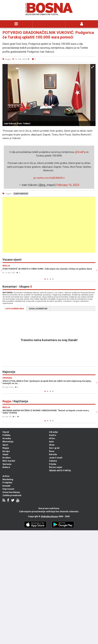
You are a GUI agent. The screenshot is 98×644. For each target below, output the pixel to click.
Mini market (9, 461)
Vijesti (6, 432)
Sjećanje (7, 464)
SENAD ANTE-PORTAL (60, 470)
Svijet (5, 454)
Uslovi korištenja (11, 492)
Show (52, 445)
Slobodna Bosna (49, 516)
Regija (6, 448)
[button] (93, 67)
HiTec (52, 438)
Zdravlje (53, 432)
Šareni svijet (55, 467)
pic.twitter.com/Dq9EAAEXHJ (49, 178)
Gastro (53, 435)
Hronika (7, 438)
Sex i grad (54, 448)
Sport (5, 445)
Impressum (8, 489)
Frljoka (53, 464)
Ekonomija (8, 442)
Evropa (6, 451)
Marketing (8, 479)
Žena (52, 451)
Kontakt (6, 486)
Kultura (6, 467)
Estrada (53, 454)
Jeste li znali (56, 458)
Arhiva (6, 476)
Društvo (6, 458)
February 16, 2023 (68, 185)
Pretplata (7, 483)
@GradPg (80, 152)
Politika (6, 435)
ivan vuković (21, 194)
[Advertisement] (49, 225)
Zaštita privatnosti (12, 495)
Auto (51, 442)
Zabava (53, 461)
